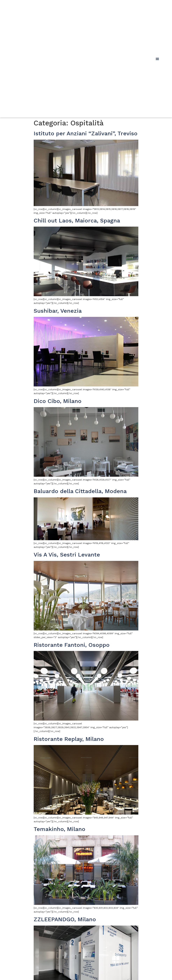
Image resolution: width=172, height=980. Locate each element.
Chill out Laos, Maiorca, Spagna (77, 221)
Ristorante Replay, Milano (69, 739)
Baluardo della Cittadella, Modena (80, 491)
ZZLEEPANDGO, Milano (65, 919)
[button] (157, 59)
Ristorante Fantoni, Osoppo (72, 645)
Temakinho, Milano (59, 829)
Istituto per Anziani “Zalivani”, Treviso (86, 133)
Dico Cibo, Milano (58, 401)
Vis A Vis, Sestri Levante (67, 555)
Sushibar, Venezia (58, 311)
